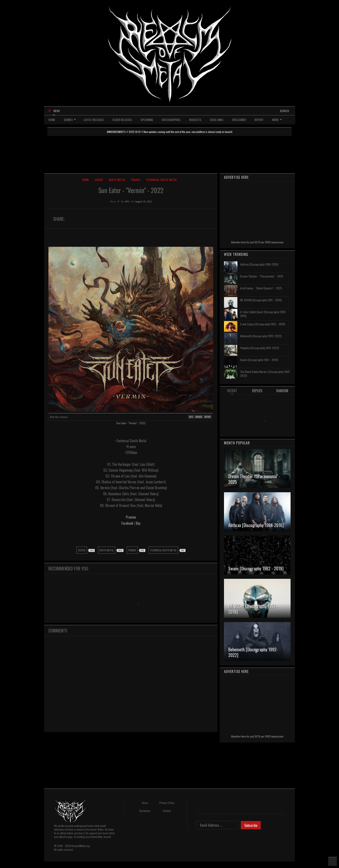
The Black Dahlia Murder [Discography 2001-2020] (265, 373)
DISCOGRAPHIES (171, 120)
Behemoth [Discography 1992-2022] (261, 336)
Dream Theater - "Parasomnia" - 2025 (262, 276)
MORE (277, 120)
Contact (167, 811)
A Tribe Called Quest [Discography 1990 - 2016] (263, 314)
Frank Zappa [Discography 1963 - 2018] (262, 324)
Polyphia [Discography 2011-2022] (259, 348)
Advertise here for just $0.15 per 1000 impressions (257, 242)
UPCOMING (147, 120)
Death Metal (117, 180)
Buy (138, 523)
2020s (99, 180)
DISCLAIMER (239, 120)
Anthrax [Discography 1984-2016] (259, 264)
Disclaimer (145, 811)
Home (86, 180)
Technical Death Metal (162, 180)
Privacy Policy (167, 803)
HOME (52, 120)
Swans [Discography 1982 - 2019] (259, 360)
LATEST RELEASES (94, 120)
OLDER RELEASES (122, 120)
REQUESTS (195, 120)
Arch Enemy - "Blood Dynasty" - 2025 (261, 288)
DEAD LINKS (217, 120)
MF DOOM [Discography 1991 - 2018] (261, 300)
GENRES (70, 120)
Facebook (128, 523)
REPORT (259, 120)
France (136, 180)
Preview (131, 517)
